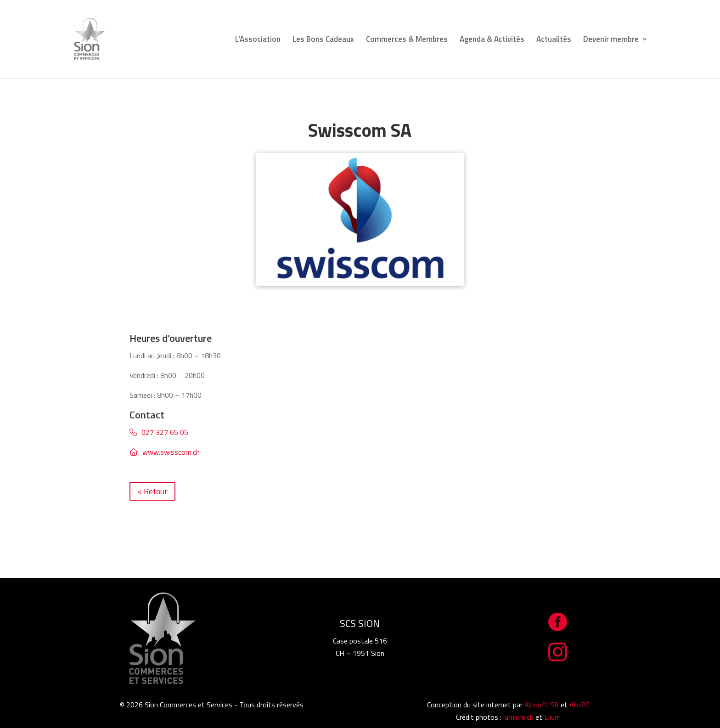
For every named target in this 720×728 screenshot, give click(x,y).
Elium (552, 717)
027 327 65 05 (165, 432)
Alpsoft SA (542, 705)
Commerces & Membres (407, 40)
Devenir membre (611, 40)
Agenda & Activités (492, 40)
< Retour (152, 491)
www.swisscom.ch (171, 452)
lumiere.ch (518, 717)
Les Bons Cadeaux (323, 40)
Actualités (554, 40)
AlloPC (579, 705)
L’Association (258, 40)
